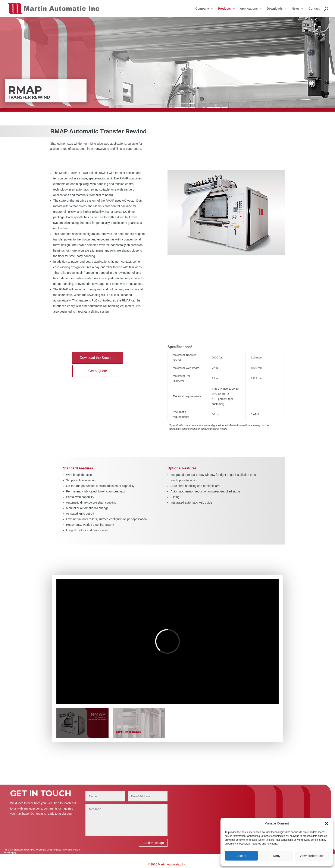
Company (202, 9)
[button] (326, 823)
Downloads (275, 9)
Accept (241, 856)
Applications (249, 9)
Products (224, 9)
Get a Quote (98, 371)
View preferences (312, 856)
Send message (153, 843)
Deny (277, 856)
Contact (314, 9)
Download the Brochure (98, 358)
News (296, 9)
